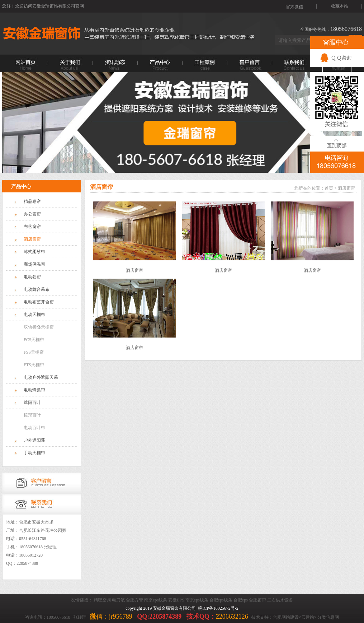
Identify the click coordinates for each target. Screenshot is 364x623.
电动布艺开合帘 (39, 302)
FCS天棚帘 (34, 340)
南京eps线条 (156, 600)
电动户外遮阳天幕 (41, 377)
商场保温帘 (34, 264)
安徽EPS (176, 600)
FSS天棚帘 (34, 352)
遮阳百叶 (32, 403)
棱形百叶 (32, 415)
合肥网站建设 (286, 617)
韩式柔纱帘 (34, 252)
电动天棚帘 (34, 315)
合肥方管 (134, 600)
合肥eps (241, 600)
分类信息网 (328, 617)
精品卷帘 (32, 201)
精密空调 (102, 600)
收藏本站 (340, 6)
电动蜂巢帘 (34, 390)
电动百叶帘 (34, 428)
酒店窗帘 (32, 239)
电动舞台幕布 (37, 289)
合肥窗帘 (257, 600)
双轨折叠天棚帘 (39, 327)
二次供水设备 (280, 600)
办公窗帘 (32, 214)
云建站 (308, 617)
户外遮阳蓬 (34, 440)
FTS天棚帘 (34, 365)
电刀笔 (118, 600)
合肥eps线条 (221, 600)
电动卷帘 (32, 277)
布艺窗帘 (32, 227)
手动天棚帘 (34, 453)
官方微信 (294, 7)
